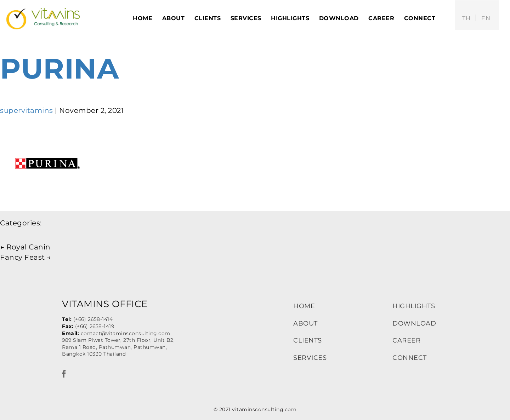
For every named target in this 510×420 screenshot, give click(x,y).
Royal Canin (25, 247)
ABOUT (305, 323)
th (466, 18)
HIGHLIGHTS (414, 306)
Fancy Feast (26, 257)
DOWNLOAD (414, 323)
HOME (304, 306)
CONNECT (410, 358)
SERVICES (310, 358)
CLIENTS (308, 340)
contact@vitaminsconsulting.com (126, 333)
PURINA (59, 68)
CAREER (406, 340)
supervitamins (27, 110)
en (486, 18)
